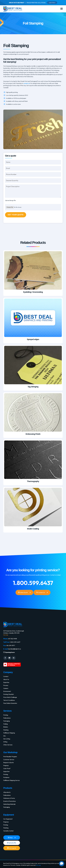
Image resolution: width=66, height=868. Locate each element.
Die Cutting (7, 739)
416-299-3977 (11, 645)
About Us (6, 679)
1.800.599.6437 (33, 583)
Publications (7, 718)
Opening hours (9, 652)
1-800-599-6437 (15, 642)
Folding (6, 724)
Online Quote (23, 592)
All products (7, 792)
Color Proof (7, 768)
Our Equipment (8, 819)
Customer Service (9, 760)
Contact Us (41, 592)
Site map (38, 865)
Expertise (6, 682)
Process (6, 685)
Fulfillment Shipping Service (11, 780)
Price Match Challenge (10, 697)
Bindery (6, 727)
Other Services (8, 745)
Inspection (6, 771)
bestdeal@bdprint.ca (15, 649)
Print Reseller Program (10, 757)
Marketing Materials (9, 804)
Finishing (6, 730)
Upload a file (12, 843)
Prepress (6, 765)
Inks (5, 736)
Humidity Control (8, 831)
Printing (6, 715)
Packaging (7, 721)
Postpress (6, 777)
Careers (6, 688)
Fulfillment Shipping (9, 733)
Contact (6, 676)
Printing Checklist (9, 694)
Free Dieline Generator (10, 703)
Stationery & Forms (9, 798)
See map (6, 635)
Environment (7, 691)
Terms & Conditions (9, 700)
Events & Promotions (10, 801)
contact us (27, 83)
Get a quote (12, 848)
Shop (10, 838)
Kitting (5, 742)
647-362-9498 (13, 639)
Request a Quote (8, 763)
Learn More (52, 3)
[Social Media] (5, 658)
